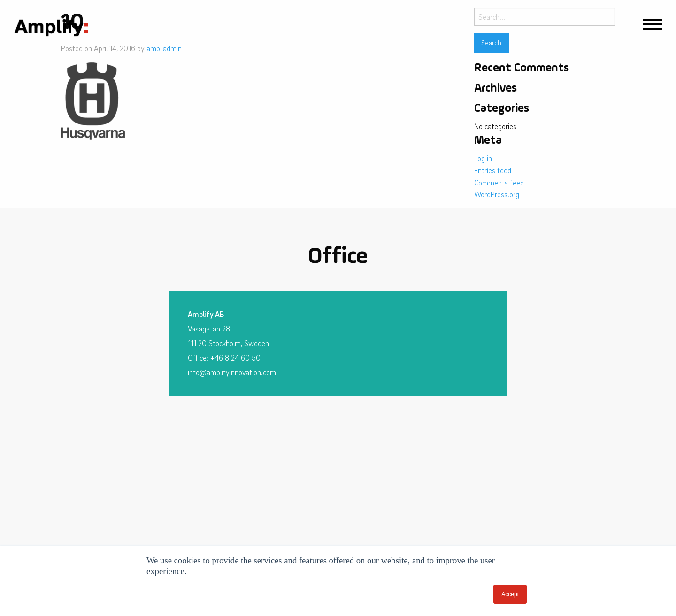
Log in (483, 158)
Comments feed (499, 183)
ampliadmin (164, 48)
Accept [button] (510, 594)
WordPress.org (497, 194)
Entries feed (493, 170)
